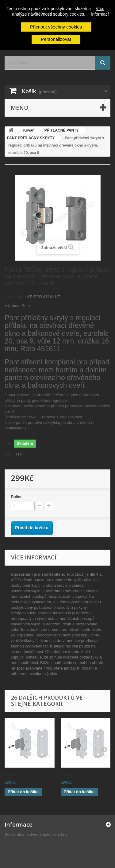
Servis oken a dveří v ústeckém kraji (36, 834)
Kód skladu (15, 297)
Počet (16, 497)
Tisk (18, 454)
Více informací (100, 11)
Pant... (11, 775)
